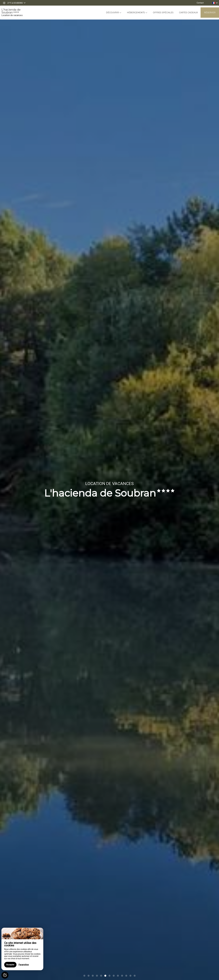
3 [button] (93, 976)
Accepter (10, 965)
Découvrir (114, 13)
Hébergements (137, 13)
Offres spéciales (163, 13)
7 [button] (109, 976)
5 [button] (101, 976)
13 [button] (135, 976)
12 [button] (130, 976)
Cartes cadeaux (188, 13)
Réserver (210, 13)
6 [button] (105, 976)
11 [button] (126, 976)
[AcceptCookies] (5, 975)
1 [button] (84, 976)
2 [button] (89, 976)
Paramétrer (24, 965)
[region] (22, 949)
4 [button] (97, 976)
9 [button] (118, 976)
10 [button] (122, 976)
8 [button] (114, 976)
